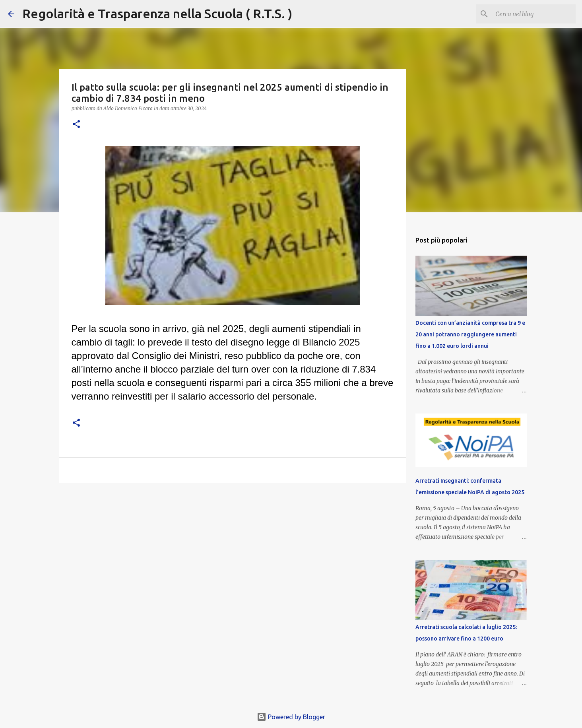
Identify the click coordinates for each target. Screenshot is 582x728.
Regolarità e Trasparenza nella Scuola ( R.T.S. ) (157, 14)
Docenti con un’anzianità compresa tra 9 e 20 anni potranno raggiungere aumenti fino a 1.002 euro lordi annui (470, 334)
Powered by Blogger (291, 717)
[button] (76, 125)
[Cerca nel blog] (534, 14)
